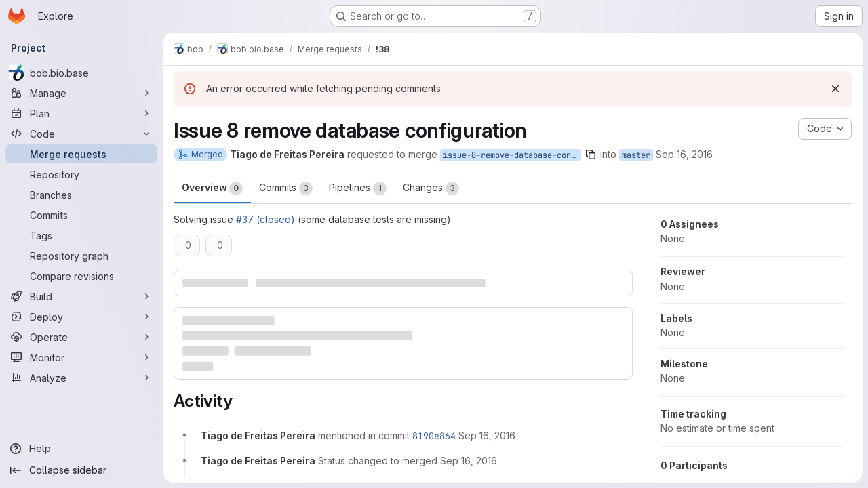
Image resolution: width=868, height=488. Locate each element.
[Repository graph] (81, 256)
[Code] (81, 134)
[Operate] (81, 337)
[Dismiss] (835, 89)
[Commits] (81, 215)
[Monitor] (81, 357)
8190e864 (434, 436)
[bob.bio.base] (81, 73)
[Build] (81, 296)
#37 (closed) (265, 219)
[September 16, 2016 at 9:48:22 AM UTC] (487, 435)
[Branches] (81, 195)
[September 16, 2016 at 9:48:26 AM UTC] (469, 461)
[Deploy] (81, 317)
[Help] (81, 449)
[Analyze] (81, 378)
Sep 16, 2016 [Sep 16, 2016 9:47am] (684, 154)
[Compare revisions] (81, 276)
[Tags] (81, 235)
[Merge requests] (81, 154)
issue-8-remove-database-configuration (512, 155)
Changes (431, 188)
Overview (212, 188)
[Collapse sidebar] (81, 470)
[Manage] (81, 93)
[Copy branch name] (591, 155)
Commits (286, 188)
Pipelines (358, 188)
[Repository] (81, 174)
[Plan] (81, 113)
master (636, 155)
